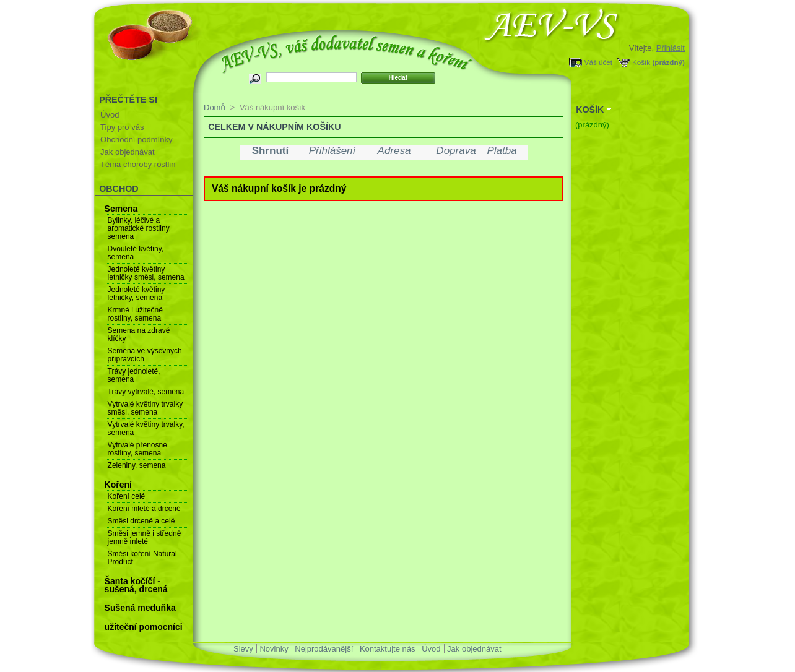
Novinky (274, 649)
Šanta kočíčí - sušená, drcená (136, 585)
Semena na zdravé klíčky (139, 334)
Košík (641, 62)
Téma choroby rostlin (138, 164)
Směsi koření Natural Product (142, 558)
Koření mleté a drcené (144, 509)
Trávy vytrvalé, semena (146, 392)
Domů (215, 107)
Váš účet (598, 62)
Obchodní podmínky (136, 140)
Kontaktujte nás (388, 649)
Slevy (243, 649)
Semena (121, 209)
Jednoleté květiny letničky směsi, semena (146, 273)
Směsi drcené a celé (141, 521)
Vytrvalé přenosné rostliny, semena (137, 449)
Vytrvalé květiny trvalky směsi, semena (146, 408)
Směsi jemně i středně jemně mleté (145, 537)
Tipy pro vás (122, 127)
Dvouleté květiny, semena (136, 253)
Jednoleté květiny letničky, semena (137, 294)
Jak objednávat (127, 152)
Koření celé (127, 496)
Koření (118, 485)
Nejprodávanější (324, 649)
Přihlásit (671, 48)
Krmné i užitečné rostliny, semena (135, 314)
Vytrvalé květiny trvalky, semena (146, 429)
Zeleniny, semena (137, 465)
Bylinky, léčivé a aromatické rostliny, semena (139, 228)
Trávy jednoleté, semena (134, 375)
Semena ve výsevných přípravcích (145, 355)
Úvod (110, 115)
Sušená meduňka (140, 608)
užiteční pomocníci (144, 627)
